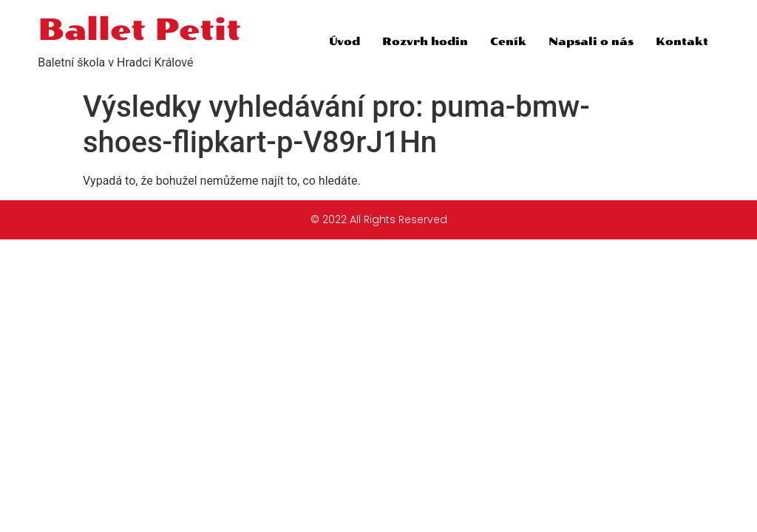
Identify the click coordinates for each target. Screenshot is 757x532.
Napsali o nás (591, 42)
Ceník (508, 42)
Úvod (344, 42)
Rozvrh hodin (425, 42)
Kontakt (682, 42)
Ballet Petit (139, 30)
